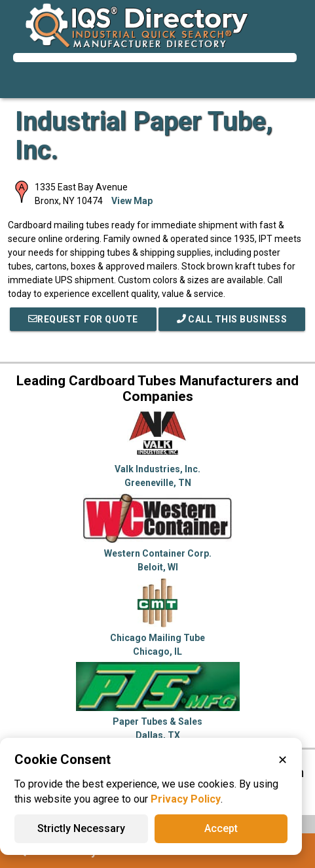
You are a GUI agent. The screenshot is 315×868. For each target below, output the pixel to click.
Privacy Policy (186, 799)
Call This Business (232, 319)
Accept (221, 828)
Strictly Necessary (81, 828)
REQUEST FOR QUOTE (83, 319)
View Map (132, 201)
